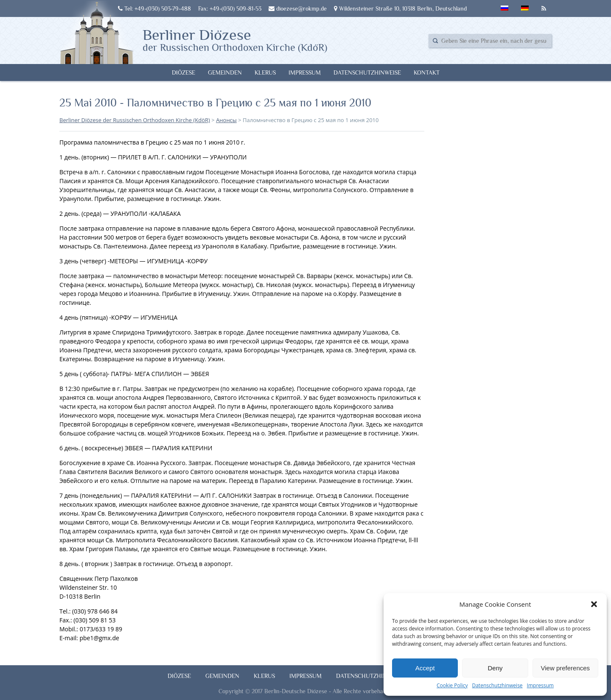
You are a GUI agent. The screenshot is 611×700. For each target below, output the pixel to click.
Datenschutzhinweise (497, 685)
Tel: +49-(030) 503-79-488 (154, 8)
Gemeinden (225, 73)
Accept (425, 668)
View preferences (566, 668)
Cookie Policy (452, 685)
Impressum (540, 685)
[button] (594, 604)
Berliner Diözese (235, 39)
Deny (495, 668)
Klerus (265, 73)
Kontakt (427, 73)
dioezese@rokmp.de (298, 8)
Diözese (184, 73)
